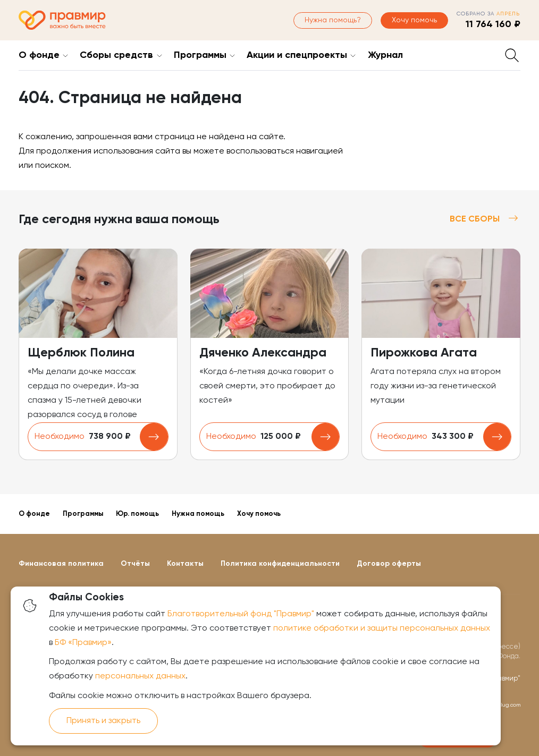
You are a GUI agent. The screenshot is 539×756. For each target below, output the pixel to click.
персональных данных (140, 676)
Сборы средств (116, 55)
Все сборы (485, 219)
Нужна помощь (198, 514)
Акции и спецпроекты (297, 55)
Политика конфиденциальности (280, 564)
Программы (200, 55)
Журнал (385, 55)
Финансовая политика (61, 564)
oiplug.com (506, 705)
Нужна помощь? (333, 20)
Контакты (185, 564)
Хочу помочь (414, 20)
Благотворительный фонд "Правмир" (241, 614)
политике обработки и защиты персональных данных (382, 628)
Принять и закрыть (103, 721)
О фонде (39, 55)
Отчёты (135, 564)
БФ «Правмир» (83, 643)
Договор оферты (389, 564)
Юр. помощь (137, 514)
